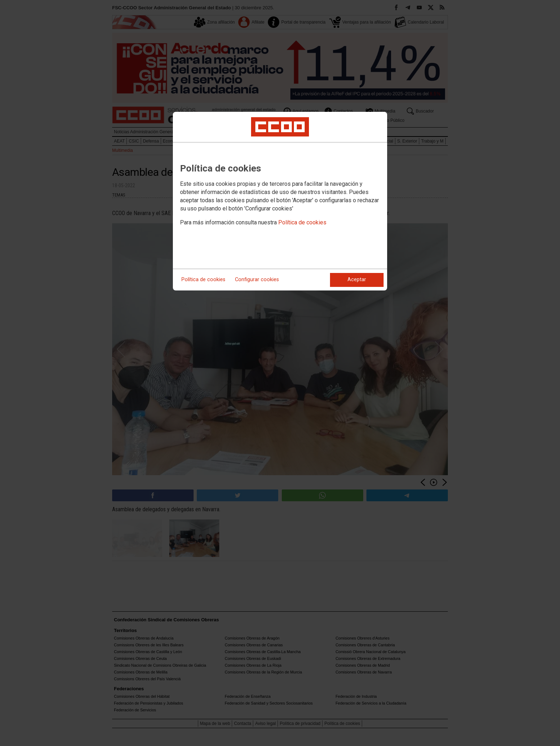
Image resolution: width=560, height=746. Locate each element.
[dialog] (280, 201)
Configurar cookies (257, 280)
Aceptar (357, 280)
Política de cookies (302, 222)
